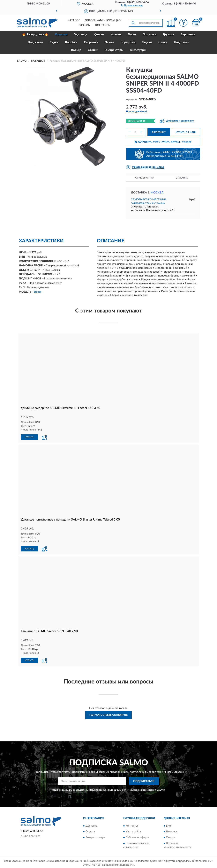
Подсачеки (35, 42)
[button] (132, 5)
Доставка (91, 825)
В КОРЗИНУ (159, 132)
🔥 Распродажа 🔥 (35, 35)
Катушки (61, 35)
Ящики (147, 42)
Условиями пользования (143, 789)
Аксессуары (138, 50)
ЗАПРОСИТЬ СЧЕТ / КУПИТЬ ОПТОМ (163, 142)
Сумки (163, 42)
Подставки (182, 42)
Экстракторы (114, 50)
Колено (116, 35)
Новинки (172, 831)
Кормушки (128, 42)
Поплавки (150, 35)
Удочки (99, 35)
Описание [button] (182, 178)
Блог (169, 825)
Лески (132, 35)
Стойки (93, 50)
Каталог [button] (74, 20)
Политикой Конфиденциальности (109, 789)
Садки (54, 42)
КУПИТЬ (29, 437)
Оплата (90, 831)
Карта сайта (133, 831)
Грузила (168, 35)
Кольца (76, 50)
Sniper (37, 292)
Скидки (171, 837)
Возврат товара (95, 837)
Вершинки (188, 35)
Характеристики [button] (145, 178)
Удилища (81, 35)
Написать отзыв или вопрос (108, 714)
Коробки (71, 42)
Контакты (103, 25)
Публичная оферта (137, 837)
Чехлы (109, 42)
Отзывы (85, 25)
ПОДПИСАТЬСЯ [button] (144, 780)
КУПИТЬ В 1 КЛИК (186, 132)
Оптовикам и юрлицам (103, 20)
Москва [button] (157, 193)
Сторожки (91, 42)
